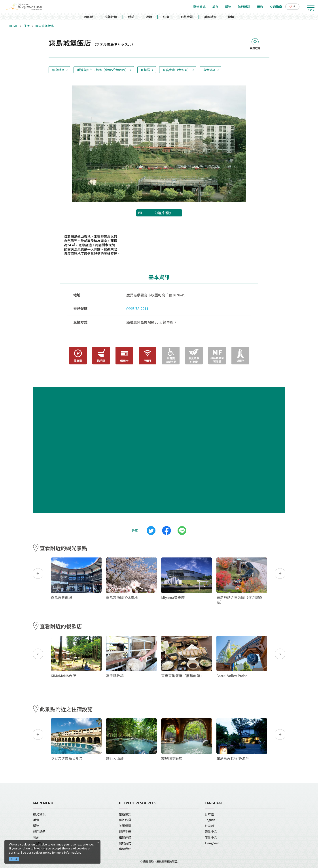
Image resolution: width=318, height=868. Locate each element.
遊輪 (231, 17)
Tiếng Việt (212, 843)
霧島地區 (58, 70)
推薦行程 (111, 17)
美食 (36, 820)
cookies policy (42, 852)
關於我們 (125, 843)
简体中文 (211, 837)
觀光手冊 (125, 831)
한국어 (209, 826)
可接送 (146, 70)
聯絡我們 (125, 849)
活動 (149, 17)
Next (280, 573)
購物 (36, 826)
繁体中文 (211, 831)
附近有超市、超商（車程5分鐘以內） (103, 70)
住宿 (166, 17)
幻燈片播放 (163, 213)
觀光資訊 (39, 814)
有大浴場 (209, 70)
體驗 (131, 17)
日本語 (209, 814)
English (210, 820)
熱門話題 (39, 831)
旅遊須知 (125, 814)
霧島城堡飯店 (45, 26)
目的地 (89, 17)
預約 (36, 837)
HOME (13, 26)
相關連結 (125, 837)
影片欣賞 (187, 17)
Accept (14, 859)
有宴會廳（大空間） (177, 70)
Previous (38, 573)
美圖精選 (210, 17)
